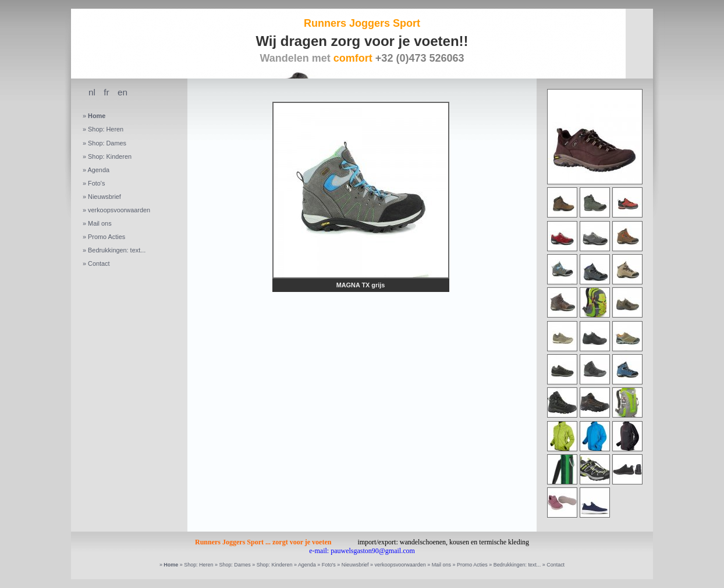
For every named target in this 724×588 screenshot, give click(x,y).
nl (92, 92)
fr (106, 92)
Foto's (96, 183)
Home (97, 116)
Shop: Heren (106, 129)
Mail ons (100, 223)
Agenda (98, 170)
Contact (99, 263)
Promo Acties (107, 237)
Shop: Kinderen (110, 156)
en (123, 92)
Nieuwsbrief (104, 197)
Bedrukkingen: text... (117, 250)
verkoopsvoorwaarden (119, 210)
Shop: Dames (107, 143)
